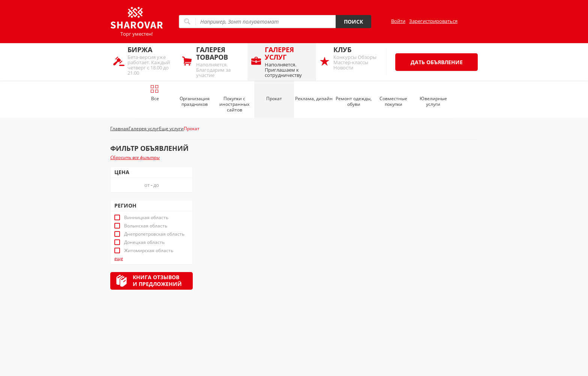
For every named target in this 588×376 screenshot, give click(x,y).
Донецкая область (144, 242)
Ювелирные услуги (433, 101)
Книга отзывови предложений (157, 280)
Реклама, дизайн (314, 99)
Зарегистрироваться (433, 21)
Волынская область (146, 226)
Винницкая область (146, 218)
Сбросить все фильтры (135, 157)
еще (119, 259)
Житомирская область (149, 251)
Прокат (274, 99)
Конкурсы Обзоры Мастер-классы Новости (357, 58)
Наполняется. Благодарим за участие (220, 62)
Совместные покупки (393, 101)
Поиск (353, 22)
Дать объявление (437, 62)
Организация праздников (195, 101)
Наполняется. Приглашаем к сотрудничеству (289, 62)
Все (155, 93)
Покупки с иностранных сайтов (234, 104)
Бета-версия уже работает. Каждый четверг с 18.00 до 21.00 (151, 61)
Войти (398, 21)
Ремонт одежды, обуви (354, 101)
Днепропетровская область (154, 234)
